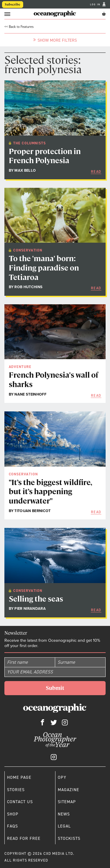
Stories (16, 790)
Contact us (20, 802)
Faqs (12, 826)
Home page (19, 777)
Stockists (69, 838)
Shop (13, 814)
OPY (62, 777)
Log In (96, 4)
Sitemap (67, 802)
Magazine (68, 790)
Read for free (24, 838)
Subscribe (12, 4)
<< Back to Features (19, 27)
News (64, 814)
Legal (64, 826)
